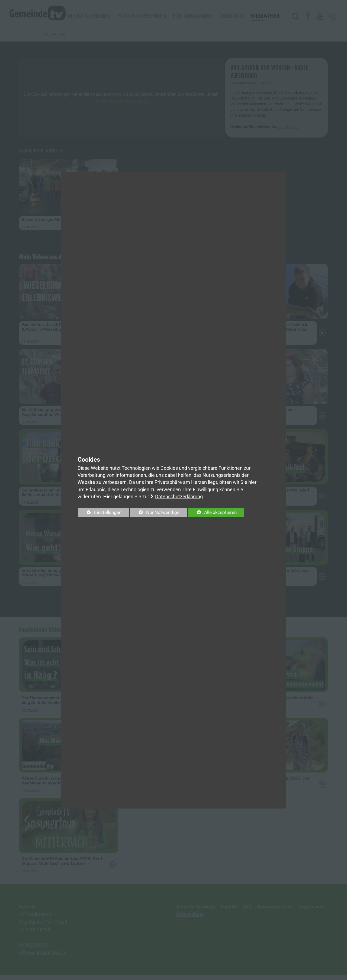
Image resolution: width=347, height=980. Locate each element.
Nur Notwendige (158, 514)
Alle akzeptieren (218, 513)
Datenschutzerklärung (179, 497)
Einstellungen (101, 514)
